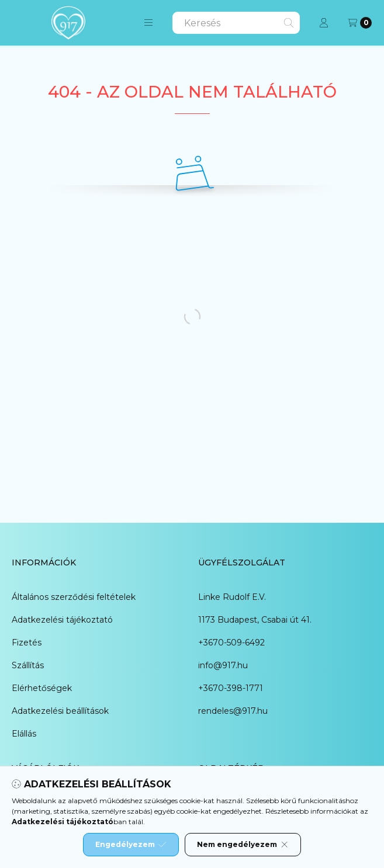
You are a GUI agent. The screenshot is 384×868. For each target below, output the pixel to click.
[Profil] (324, 23)
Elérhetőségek (42, 688)
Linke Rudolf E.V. (232, 597)
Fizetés (27, 643)
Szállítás (28, 665)
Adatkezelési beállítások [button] (60, 711)
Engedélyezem (131, 845)
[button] (148, 23)
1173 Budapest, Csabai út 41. (255, 620)
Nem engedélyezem (243, 845)
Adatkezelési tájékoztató (62, 620)
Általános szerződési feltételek (74, 597)
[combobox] (236, 23)
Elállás (24, 734)
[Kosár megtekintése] (360, 23)
